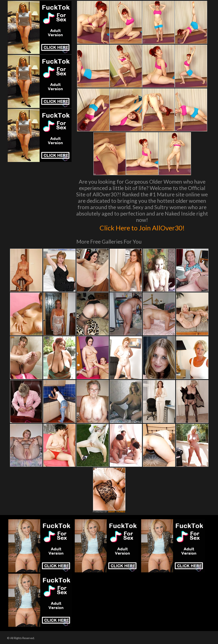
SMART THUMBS (117, 512)
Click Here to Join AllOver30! (142, 227)
